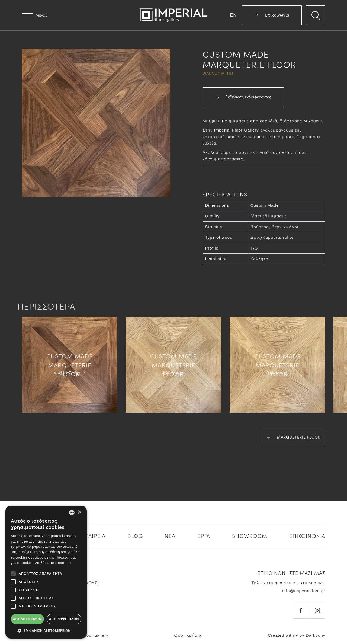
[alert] (46, 572)
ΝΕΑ (170, 535)
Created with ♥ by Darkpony (297, 635)
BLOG (135, 535)
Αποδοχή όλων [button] (27, 619)
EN (233, 15)
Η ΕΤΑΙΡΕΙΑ (91, 535)
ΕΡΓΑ (204, 535)
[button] (46, 630)
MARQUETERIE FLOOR (293, 437)
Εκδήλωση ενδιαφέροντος (243, 97)
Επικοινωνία (272, 15)
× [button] (79, 512)
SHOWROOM (250, 535)
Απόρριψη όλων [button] (64, 619)
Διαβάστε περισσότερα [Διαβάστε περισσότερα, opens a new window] (53, 563)
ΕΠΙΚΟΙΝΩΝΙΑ (307, 535)
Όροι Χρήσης (188, 635)
